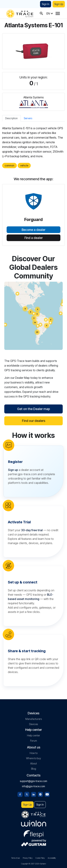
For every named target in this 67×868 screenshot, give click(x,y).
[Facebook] (20, 794)
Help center (33, 735)
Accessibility (52, 858)
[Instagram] (40, 794)
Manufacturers (34, 719)
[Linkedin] (34, 794)
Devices (33, 724)
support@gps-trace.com (33, 781)
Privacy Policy (28, 858)
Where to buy (33, 758)
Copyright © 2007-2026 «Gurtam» (34, 864)
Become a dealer (33, 230)
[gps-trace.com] (20, 13)
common (9, 165)
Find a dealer (34, 238)
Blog (34, 769)
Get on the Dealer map (33, 409)
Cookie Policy (40, 858)
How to (34, 753)
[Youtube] (47, 794)
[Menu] (58, 13)
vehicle (24, 165)
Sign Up (59, 4)
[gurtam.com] (34, 823)
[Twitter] (27, 794)
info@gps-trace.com (33, 786)
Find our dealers (34, 421)
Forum (34, 741)
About (33, 763)
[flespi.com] (34, 833)
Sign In (46, 4)
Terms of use (16, 858)
